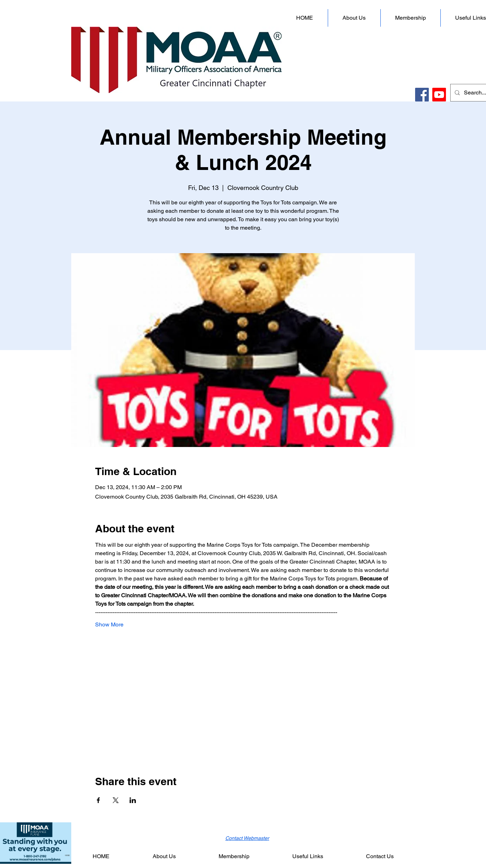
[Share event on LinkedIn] (133, 800)
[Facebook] (422, 95)
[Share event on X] (116, 800)
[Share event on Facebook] (98, 800)
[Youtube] (439, 95)
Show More (109, 624)
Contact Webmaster (247, 838)
